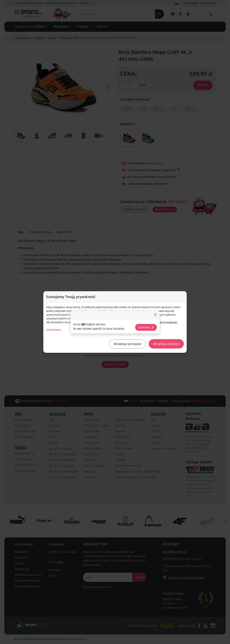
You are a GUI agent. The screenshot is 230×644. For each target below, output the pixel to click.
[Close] (155, 315)
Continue (146, 327)
